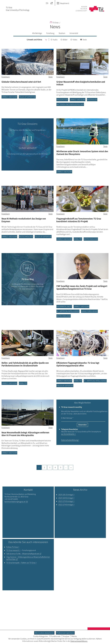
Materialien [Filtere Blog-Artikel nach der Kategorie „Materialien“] (92, 100)
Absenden (82, 425)
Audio (55, 40)
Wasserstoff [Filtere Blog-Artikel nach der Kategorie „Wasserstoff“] (62, 100)
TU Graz (54, 23)
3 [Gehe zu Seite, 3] (50, 467)
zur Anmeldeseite (68, 434)
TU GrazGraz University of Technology (18, 9)
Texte (85, 40)
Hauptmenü (63, 3)
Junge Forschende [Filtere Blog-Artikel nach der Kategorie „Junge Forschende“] (89, 311)
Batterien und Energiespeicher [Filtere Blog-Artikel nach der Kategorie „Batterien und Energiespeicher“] (70, 104)
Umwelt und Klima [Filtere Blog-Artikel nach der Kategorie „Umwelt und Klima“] (9, 97)
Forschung (50, 33)
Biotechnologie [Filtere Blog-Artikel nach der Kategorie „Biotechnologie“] (26, 237)
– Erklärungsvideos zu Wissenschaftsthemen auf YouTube (28, 558)
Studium (62, 33)
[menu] (34, 40)
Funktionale (55, 636)
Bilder (65, 40)
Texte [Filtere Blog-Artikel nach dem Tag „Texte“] (50, 77)
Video (75, 40)
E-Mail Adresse (67, 418)
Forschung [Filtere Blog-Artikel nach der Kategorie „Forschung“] (6, 77)
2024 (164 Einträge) (66, 498)
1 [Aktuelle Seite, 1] (39, 467)
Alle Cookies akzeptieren (44, 633)
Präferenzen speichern (65, 633)
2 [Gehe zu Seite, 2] (44, 467)
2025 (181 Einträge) (66, 495)
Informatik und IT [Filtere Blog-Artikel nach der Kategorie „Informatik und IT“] (64, 306)
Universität (74, 33)
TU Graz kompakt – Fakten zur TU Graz (21, 563)
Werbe (73, 636)
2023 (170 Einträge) (66, 501)
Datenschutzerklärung (70, 440)
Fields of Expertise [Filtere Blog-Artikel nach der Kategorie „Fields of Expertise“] (27, 97)
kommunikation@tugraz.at (15, 502)
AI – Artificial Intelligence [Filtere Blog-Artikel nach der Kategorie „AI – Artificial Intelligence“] (68, 311)
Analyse (65, 636)
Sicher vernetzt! (28, 148)
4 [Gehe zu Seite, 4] (55, 467)
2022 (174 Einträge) (66, 505)
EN (47, 3)
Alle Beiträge (37, 33)
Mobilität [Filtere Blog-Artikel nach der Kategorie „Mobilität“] (78, 239)
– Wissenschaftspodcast (23, 554)
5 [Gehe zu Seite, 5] (61, 467)
